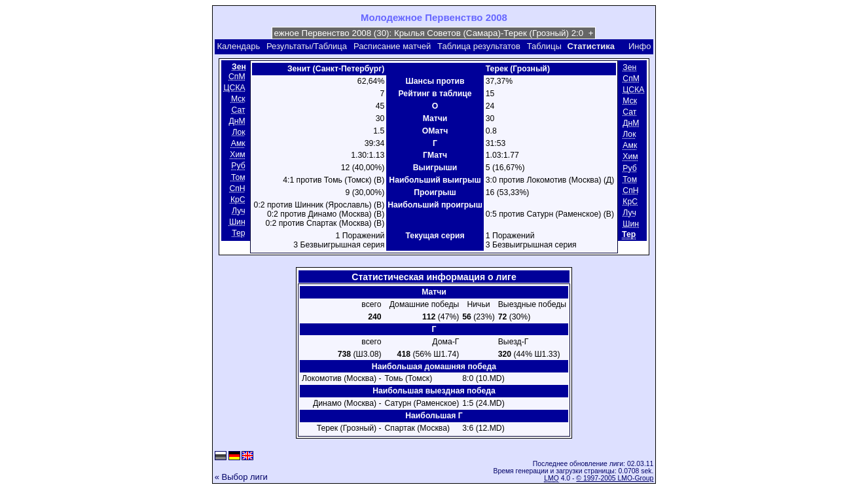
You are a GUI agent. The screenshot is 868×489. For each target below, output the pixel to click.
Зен (629, 67)
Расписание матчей (392, 46)
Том (238, 177)
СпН (237, 189)
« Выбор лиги (241, 477)
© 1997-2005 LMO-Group (615, 478)
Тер (238, 233)
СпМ (237, 77)
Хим (237, 155)
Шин (237, 222)
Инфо (640, 46)
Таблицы (544, 46)
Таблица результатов (479, 46)
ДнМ (237, 121)
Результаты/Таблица (307, 46)
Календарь (239, 46)
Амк (238, 143)
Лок (238, 132)
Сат (239, 110)
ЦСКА (235, 88)
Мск (238, 99)
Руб (238, 166)
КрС (238, 200)
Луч (239, 211)
